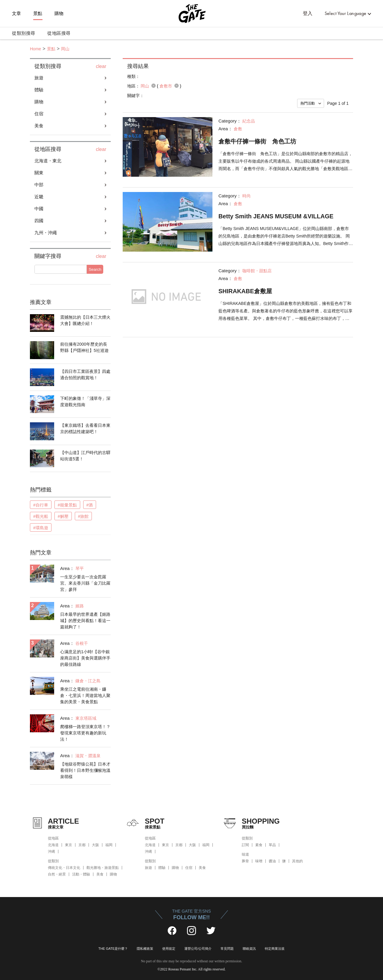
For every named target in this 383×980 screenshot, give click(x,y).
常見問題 (227, 949)
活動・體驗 (81, 874)
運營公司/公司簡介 (198, 949)
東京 (69, 845)
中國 (39, 209)
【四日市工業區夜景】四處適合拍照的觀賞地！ (85, 375)
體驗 (39, 90)
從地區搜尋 (59, 33)
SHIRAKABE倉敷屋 (245, 291)
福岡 (109, 845)
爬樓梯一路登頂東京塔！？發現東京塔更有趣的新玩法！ (85, 733)
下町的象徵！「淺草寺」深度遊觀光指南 (85, 401)
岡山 (65, 49)
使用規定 (169, 949)
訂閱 (245, 845)
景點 (38, 13)
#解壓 (63, 516)
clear (101, 66)
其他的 (297, 861)
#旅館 (83, 516)
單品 (272, 845)
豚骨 (245, 861)
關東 (39, 173)
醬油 (272, 861)
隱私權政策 (145, 949)
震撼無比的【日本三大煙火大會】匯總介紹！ (85, 320)
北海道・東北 (48, 161)
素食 (259, 845)
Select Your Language (346, 13)
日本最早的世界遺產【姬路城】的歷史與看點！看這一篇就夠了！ (85, 621)
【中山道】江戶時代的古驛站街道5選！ (85, 456)
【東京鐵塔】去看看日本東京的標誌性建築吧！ (85, 428)
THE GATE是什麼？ (113, 949)
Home (35, 49)
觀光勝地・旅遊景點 (103, 868)
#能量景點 (67, 505)
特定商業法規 (275, 949)
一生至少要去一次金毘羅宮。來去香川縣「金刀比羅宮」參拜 (85, 583)
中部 (39, 185)
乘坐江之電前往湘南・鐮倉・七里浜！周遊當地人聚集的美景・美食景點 (85, 695)
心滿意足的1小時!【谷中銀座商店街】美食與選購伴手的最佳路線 (85, 658)
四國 (39, 221)
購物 (59, 13)
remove (153, 86)
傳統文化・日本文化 (64, 868)
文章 (17, 13)
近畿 (39, 197)
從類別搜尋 (24, 33)
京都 (82, 845)
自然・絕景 (57, 874)
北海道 (53, 845)
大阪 (95, 845)
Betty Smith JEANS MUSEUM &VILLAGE (276, 216)
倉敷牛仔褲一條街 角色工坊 (257, 141)
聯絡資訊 (249, 949)
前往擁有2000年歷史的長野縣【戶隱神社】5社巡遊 (84, 347)
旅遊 (39, 78)
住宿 (39, 114)
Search (95, 269)
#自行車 (41, 505)
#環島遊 (41, 528)
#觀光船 (41, 516)
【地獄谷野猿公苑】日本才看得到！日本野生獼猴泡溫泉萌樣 (85, 770)
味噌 (259, 861)
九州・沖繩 (46, 233)
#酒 (90, 505)
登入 (308, 13)
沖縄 (51, 852)
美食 (39, 126)
